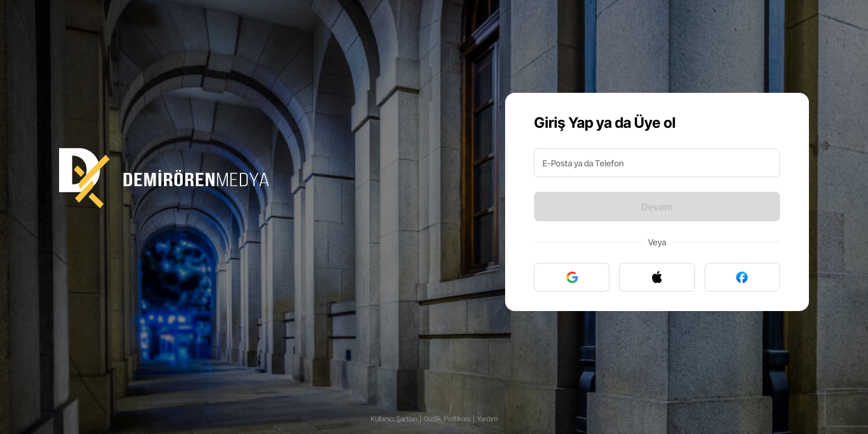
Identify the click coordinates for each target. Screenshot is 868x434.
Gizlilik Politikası (447, 419)
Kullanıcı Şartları (394, 419)
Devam (657, 207)
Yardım (487, 419)
